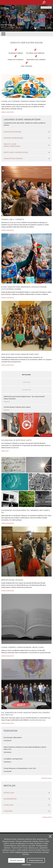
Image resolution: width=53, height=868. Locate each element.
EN (50, 7)
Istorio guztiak (47, 817)
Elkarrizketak (27, 799)
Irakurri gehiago (22, 852)
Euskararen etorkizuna (16, 60)
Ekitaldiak (26, 375)
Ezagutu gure (27, 145)
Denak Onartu (16, 860)
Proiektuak (26, 390)
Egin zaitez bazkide (27, 132)
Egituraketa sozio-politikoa (36, 60)
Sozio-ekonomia (27, 66)
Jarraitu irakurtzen (8, 113)
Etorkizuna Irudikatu (16, 53)
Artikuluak (27, 793)
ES (45, 7)
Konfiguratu (26, 865)
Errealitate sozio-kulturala (35, 53)
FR (47, 7)
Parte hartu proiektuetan (27, 152)
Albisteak (26, 382)
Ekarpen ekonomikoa (27, 138)
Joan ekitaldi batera (27, 159)
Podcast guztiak (47, 778)
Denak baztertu (36, 860)
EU (43, 7)
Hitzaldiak (27, 805)
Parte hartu (5, 452)
